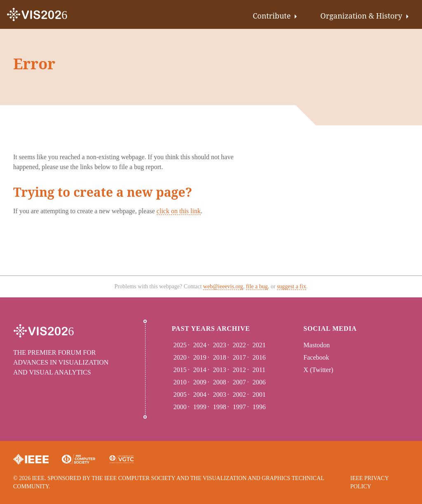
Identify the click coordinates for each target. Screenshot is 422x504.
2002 (239, 394)
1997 (239, 407)
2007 (239, 382)
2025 (180, 345)
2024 (200, 345)
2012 (239, 370)
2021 (259, 345)
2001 (259, 394)
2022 (239, 345)
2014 (200, 370)
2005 (180, 394)
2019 (200, 357)
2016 (259, 357)
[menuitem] (277, 14)
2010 (180, 382)
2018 (220, 357)
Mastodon (316, 345)
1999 (200, 407)
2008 (220, 382)
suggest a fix (292, 286)
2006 (259, 382)
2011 (259, 370)
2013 (220, 370)
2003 (220, 394)
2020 (180, 357)
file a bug (257, 286)
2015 (180, 370)
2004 (200, 394)
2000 (180, 407)
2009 (200, 382)
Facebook (316, 357)
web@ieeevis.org (223, 286)
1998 (220, 407)
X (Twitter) (318, 370)
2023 (220, 345)
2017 (239, 357)
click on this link (179, 211)
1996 (259, 407)
